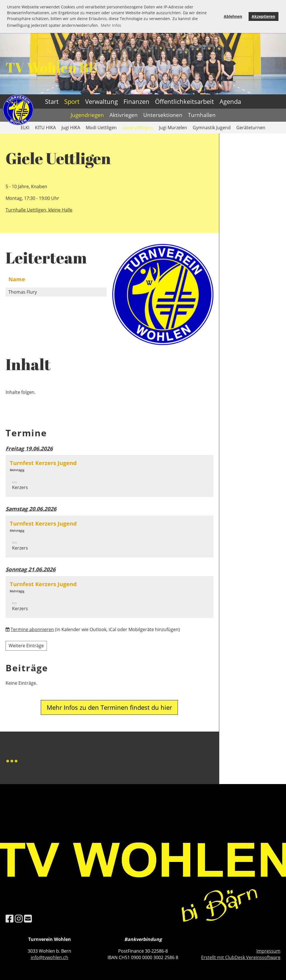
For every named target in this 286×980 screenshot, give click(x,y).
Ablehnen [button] (233, 16)
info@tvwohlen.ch (49, 957)
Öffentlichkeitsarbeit (184, 101)
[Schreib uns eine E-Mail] (28, 918)
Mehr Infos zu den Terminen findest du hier (109, 707)
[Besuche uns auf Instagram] (19, 918)
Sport (72, 101)
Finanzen (136, 101)
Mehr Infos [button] (111, 25)
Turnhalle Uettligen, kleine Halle (39, 210)
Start (52, 101)
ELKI (25, 128)
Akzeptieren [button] (263, 16)
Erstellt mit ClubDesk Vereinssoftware (241, 957)
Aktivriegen (124, 115)
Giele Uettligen (138, 128)
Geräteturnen (251, 128)
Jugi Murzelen (173, 128)
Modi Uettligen (101, 128)
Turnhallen (202, 115)
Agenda (230, 101)
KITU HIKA (45, 128)
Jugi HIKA (71, 128)
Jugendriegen (87, 115)
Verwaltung (102, 101)
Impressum (268, 951)
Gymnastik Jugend (212, 128)
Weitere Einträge (26, 646)
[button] (109, 476)
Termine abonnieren (32, 629)
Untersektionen (163, 115)
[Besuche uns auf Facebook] (9, 918)
